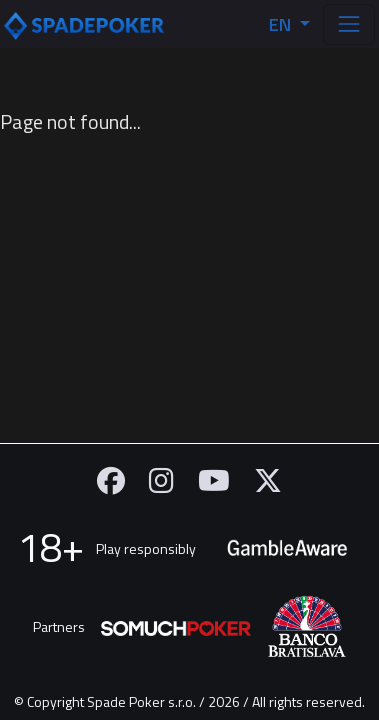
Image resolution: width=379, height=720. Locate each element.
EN (282, 24)
